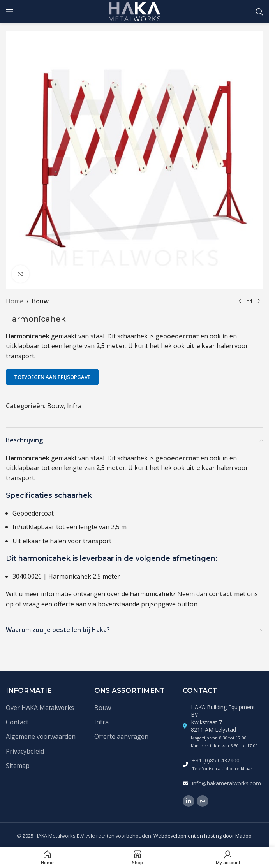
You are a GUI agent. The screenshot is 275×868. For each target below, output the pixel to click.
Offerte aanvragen (121, 736)
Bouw (40, 301)
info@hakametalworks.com (227, 783)
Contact (17, 722)
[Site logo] (135, 11)
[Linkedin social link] (189, 801)
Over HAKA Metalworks (40, 708)
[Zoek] (259, 12)
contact (221, 594)
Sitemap (18, 766)
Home (15, 301)
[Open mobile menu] (10, 12)
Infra (74, 406)
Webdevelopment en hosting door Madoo (203, 836)
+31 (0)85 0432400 (216, 760)
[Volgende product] (259, 301)
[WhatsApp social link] (203, 801)
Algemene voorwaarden (41, 736)
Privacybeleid (25, 751)
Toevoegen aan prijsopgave (52, 377)
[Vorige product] (240, 301)
